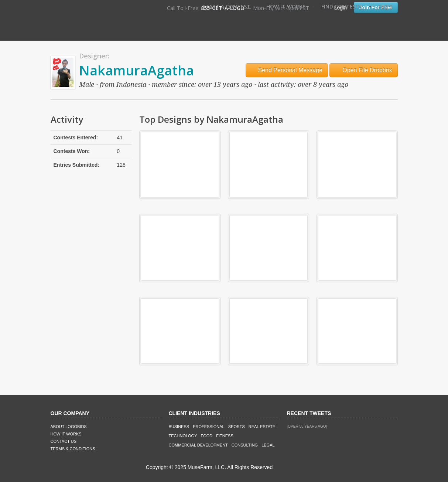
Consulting (245, 445)
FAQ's (385, 6)
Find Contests (342, 6)
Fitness (225, 436)
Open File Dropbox (364, 70)
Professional (209, 427)
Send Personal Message (287, 70)
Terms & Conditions (73, 449)
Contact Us (64, 441)
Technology (183, 436)
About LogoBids (69, 427)
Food (207, 436)
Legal (268, 445)
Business (179, 427)
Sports (237, 427)
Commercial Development (198, 445)
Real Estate (262, 427)
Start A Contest (226, 6)
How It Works (286, 6)
